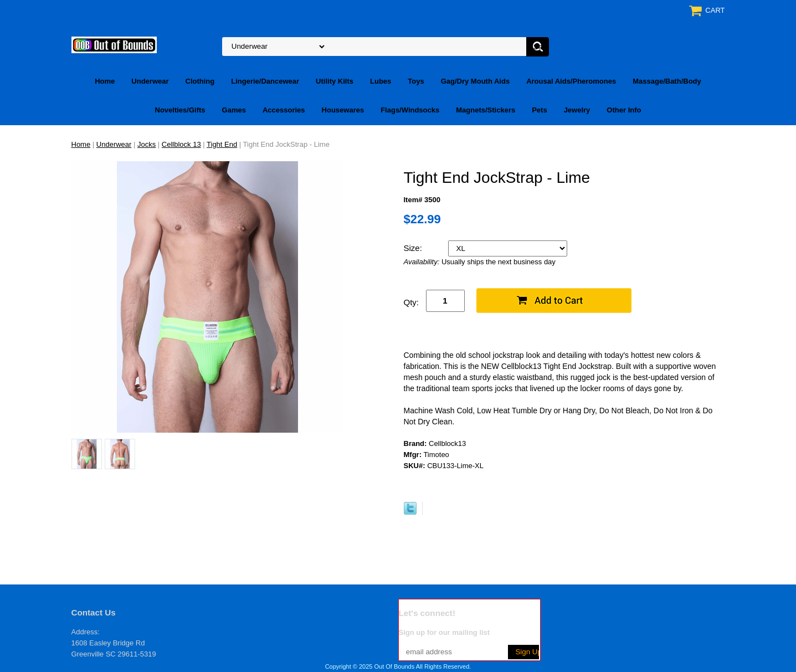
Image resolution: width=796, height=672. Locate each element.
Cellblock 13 (181, 144)
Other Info (624, 110)
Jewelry (577, 110)
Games (234, 110)
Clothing (200, 81)
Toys (416, 81)
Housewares (343, 110)
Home (105, 81)
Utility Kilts (335, 81)
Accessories (284, 110)
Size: (414, 248)
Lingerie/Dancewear (265, 81)
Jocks (147, 144)
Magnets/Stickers (486, 110)
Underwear (150, 81)
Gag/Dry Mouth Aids (475, 81)
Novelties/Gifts (180, 110)
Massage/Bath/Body (667, 81)
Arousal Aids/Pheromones (571, 81)
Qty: (412, 302)
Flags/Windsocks (410, 110)
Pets (539, 110)
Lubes (381, 81)
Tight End (222, 144)
